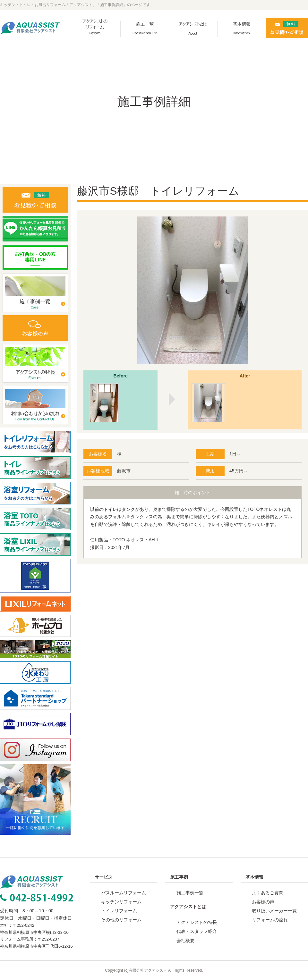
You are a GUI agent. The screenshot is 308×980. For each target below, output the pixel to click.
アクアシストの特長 (197, 922)
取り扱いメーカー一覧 (274, 911)
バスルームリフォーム (124, 893)
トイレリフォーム (119, 911)
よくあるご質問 (268, 893)
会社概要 (185, 941)
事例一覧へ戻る (193, 591)
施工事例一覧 (190, 893)
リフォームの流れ (270, 920)
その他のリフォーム (121, 920)
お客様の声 (263, 902)
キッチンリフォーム (121, 902)
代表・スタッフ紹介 (197, 931)
